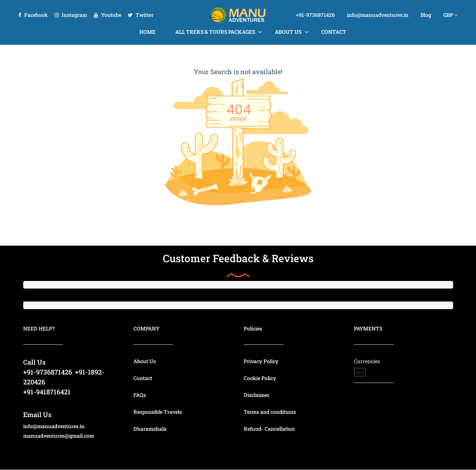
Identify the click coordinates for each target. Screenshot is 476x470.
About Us (288, 32)
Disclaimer (257, 395)
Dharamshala (150, 429)
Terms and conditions (270, 412)
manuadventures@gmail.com (59, 436)
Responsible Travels (158, 412)
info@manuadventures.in (378, 15)
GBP (450, 15)
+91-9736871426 (315, 15)
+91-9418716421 (47, 392)
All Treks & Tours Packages (215, 32)
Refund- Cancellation (269, 429)
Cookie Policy (260, 378)
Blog (426, 15)
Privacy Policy (261, 361)
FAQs (140, 395)
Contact (334, 32)
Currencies (367, 361)
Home (147, 32)
